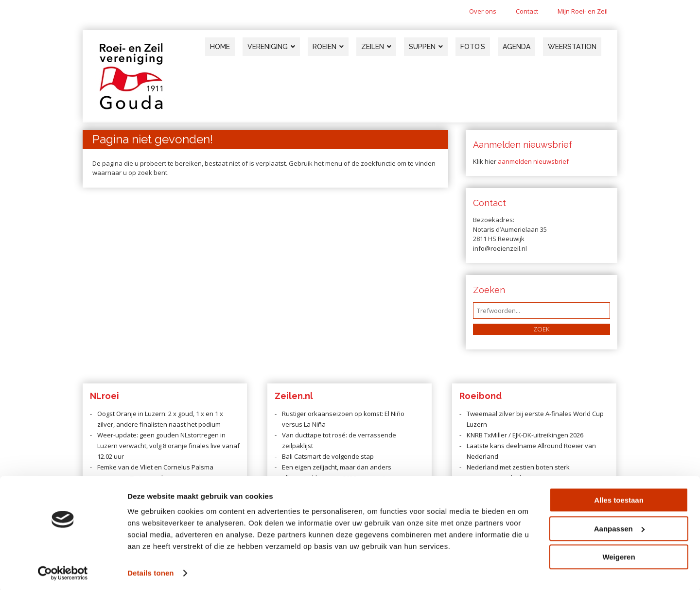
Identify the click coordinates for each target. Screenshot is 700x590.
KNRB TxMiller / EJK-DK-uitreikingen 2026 (525, 435)
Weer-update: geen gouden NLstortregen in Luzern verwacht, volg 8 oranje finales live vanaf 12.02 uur (168, 446)
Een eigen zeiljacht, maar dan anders (337, 467)
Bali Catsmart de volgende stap (328, 456)
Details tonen (150, 571)
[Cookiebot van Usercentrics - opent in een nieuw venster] (63, 571)
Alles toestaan (619, 498)
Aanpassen (619, 526)
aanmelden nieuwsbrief (533, 161)
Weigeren (619, 555)
